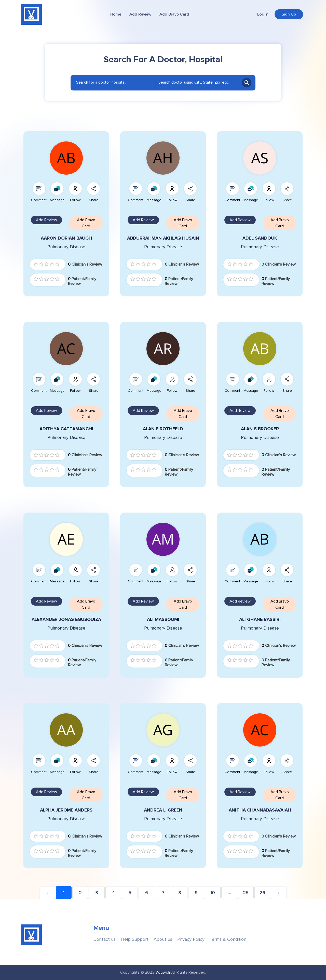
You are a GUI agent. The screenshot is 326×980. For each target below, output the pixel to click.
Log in (263, 14)
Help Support (135, 939)
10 (213, 893)
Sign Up (289, 14)
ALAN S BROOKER (260, 429)
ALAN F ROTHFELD (163, 429)
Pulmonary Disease (66, 247)
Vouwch (163, 972)
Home (116, 14)
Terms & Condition (228, 939)
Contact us (105, 939)
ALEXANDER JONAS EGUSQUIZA (66, 619)
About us (163, 939)
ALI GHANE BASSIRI (260, 619)
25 (246, 893)
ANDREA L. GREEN (163, 810)
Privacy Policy (191, 939)
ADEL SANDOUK (260, 238)
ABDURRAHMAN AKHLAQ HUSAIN (163, 238)
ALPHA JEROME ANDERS (66, 810)
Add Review (140, 14)
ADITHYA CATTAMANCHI (66, 429)
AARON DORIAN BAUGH (66, 238)
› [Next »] (279, 893)
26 (262, 893)
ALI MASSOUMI (163, 619)
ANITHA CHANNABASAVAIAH (260, 810)
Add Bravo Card (174, 14)
